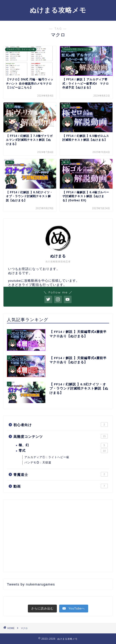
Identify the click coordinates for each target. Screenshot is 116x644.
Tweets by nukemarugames (31, 584)
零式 (63, 451)
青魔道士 (61, 474)
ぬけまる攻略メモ (58, 10)
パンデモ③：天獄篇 (38, 463)
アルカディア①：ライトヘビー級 (47, 457)
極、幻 (63, 445)
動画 (61, 486)
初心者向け (61, 424)
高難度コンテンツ (61, 436)
